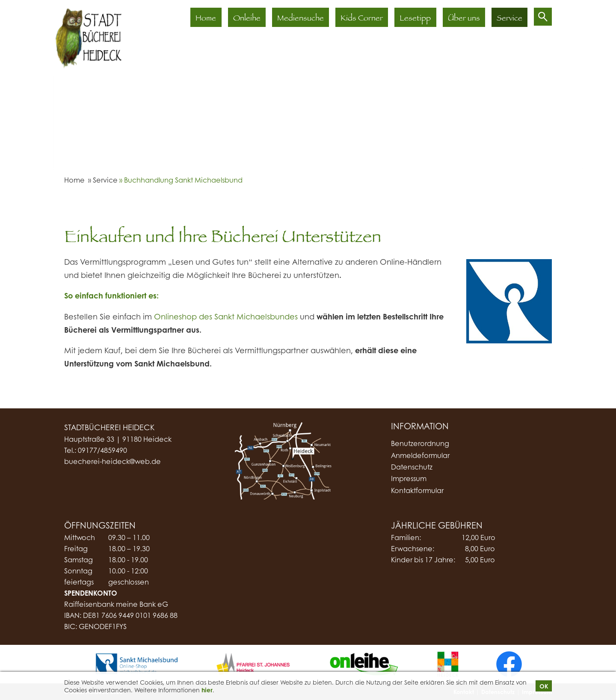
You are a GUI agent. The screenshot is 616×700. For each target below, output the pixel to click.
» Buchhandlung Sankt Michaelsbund (180, 180)
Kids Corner (362, 19)
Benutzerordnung (420, 443)
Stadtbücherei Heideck (109, 427)
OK (544, 686)
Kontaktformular (417, 490)
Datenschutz (412, 467)
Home (207, 19)
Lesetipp (416, 19)
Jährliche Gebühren (437, 525)
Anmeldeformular (420, 455)
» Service (102, 180)
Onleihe (247, 19)
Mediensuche (301, 19)
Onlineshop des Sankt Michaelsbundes (226, 316)
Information (420, 426)
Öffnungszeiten (100, 525)
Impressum (409, 478)
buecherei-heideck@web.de (113, 461)
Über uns (464, 19)
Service (509, 19)
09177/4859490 (102, 450)
